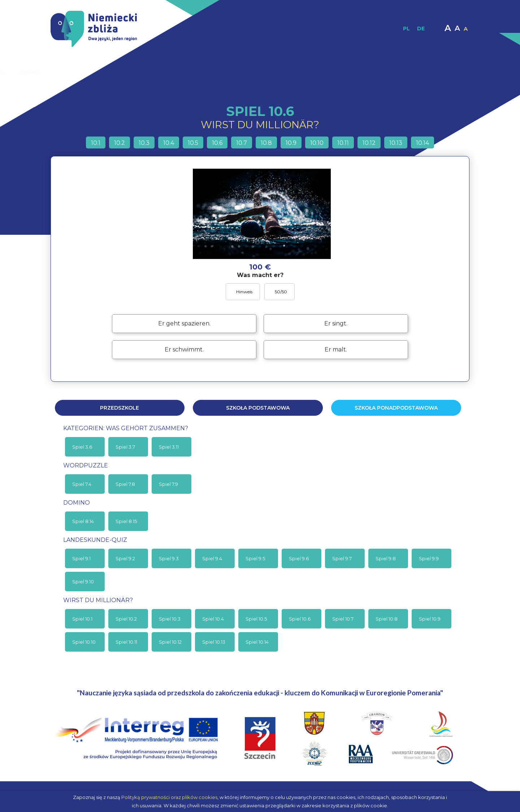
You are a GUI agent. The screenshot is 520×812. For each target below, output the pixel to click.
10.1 (96, 143)
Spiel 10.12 (170, 642)
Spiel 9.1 (81, 558)
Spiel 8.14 (83, 521)
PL (406, 29)
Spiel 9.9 (429, 558)
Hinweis (244, 292)
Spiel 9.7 (342, 558)
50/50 (280, 292)
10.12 (369, 143)
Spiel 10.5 (256, 619)
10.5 (193, 143)
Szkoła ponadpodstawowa (396, 408)
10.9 (291, 143)
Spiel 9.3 (169, 558)
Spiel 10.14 (257, 642)
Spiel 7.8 (125, 484)
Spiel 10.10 (84, 642)
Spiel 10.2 (126, 619)
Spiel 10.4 (213, 619)
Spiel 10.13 (214, 642)
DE (421, 29)
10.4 (169, 143)
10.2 (120, 143)
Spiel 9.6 (299, 558)
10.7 (242, 143)
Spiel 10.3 (170, 619)
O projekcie (127, 72)
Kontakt (430, 72)
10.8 (266, 143)
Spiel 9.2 (125, 558)
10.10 (317, 143)
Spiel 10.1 (82, 619)
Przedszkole (120, 408)
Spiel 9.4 (212, 558)
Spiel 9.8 (386, 558)
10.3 (144, 143)
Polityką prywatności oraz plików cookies (169, 797)
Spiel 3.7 (125, 447)
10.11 (343, 143)
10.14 (422, 143)
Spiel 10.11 (126, 642)
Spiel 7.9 (168, 484)
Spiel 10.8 (387, 619)
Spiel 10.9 (430, 619)
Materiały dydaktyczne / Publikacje (205, 72)
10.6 (217, 143)
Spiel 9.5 (255, 558)
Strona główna (78, 72)
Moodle (396, 72)
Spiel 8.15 (126, 521)
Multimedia (355, 72)
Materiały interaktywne (296, 72)
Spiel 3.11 (169, 447)
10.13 (396, 143)
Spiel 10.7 (343, 619)
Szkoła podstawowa (258, 408)
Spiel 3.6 (82, 447)
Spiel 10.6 (300, 619)
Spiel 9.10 (83, 582)
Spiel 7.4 (82, 484)
